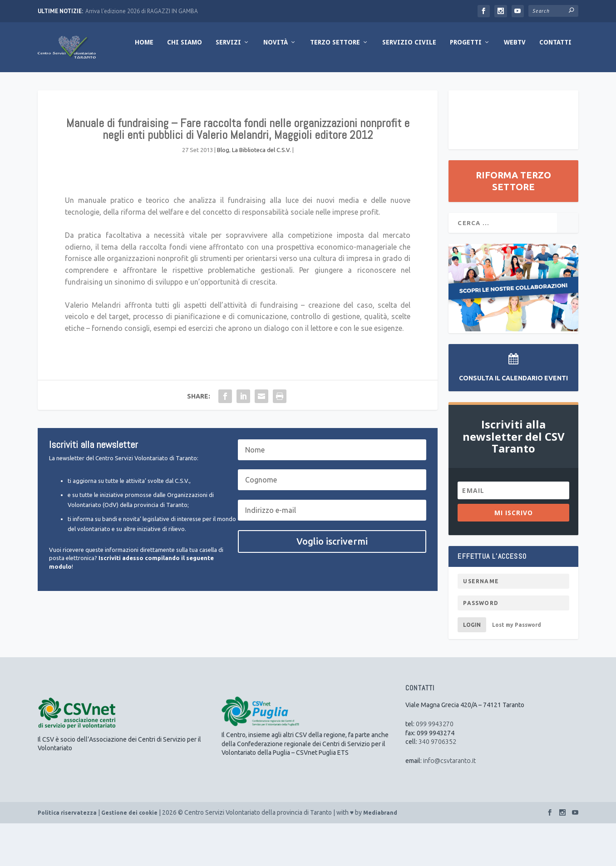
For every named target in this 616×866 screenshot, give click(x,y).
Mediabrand (380, 855)
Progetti (375, 85)
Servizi (138, 85)
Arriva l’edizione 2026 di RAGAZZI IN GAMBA (142, 11)
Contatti (465, 85)
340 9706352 (437, 784)
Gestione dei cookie (129, 855)
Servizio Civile (319, 85)
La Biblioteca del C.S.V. (261, 192)
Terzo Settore (245, 85)
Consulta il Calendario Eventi (513, 421)
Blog (223, 192)
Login (472, 667)
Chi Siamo (94, 85)
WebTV (424, 85)
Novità (185, 85)
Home (54, 85)
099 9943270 (435, 767)
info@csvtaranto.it (449, 803)
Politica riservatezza (67, 855)
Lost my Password (517, 667)
